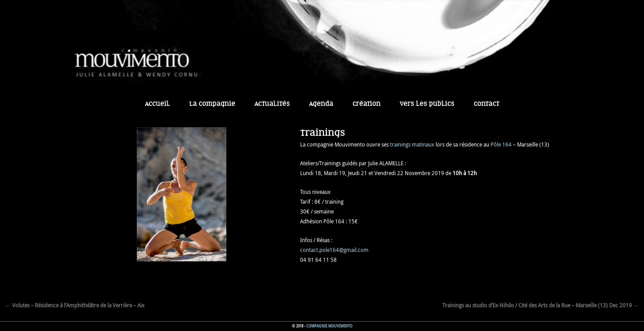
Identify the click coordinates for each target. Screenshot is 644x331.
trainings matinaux (412, 144)
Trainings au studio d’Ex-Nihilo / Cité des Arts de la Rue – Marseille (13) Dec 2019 (540, 305)
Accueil (157, 104)
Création (366, 104)
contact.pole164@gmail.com (334, 250)
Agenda (321, 104)
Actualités (272, 104)
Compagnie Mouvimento (329, 326)
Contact (486, 104)
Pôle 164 (501, 144)
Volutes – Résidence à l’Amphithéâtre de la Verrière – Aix (75, 305)
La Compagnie (212, 104)
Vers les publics (427, 104)
